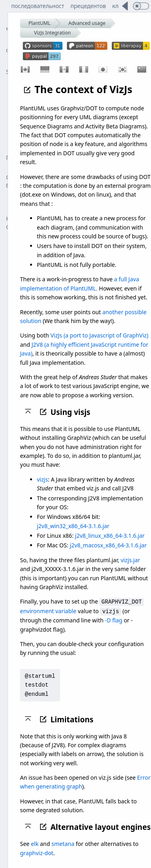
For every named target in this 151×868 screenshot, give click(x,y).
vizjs (42, 479)
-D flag (114, 619)
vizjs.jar (130, 560)
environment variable (48, 611)
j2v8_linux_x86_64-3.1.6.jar (110, 536)
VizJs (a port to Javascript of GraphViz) (99, 335)
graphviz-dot (37, 852)
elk (35, 843)
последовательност (38, 6)
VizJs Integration (52, 33)
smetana (63, 843)
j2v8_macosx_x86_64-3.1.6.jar (108, 545)
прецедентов (88, 6)
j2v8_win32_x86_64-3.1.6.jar (73, 526)
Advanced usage (87, 23)
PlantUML (39, 23)
